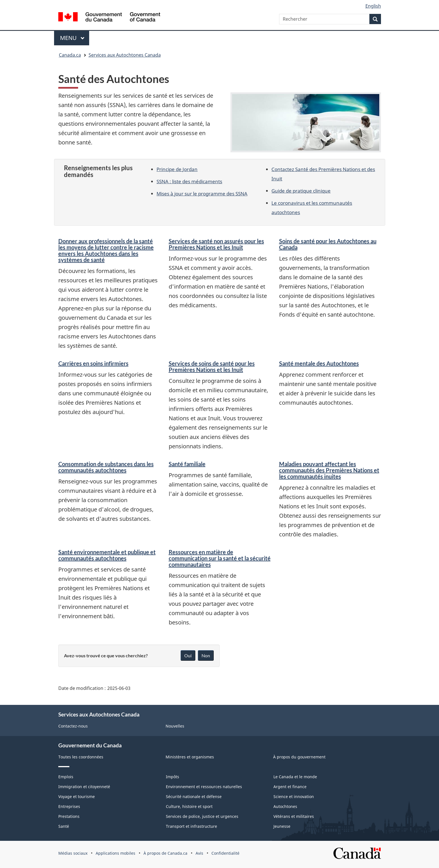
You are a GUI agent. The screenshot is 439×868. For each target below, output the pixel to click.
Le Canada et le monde (295, 777)
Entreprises (69, 806)
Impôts (173, 777)
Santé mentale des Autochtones (319, 363)
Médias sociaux (73, 853)
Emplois (66, 777)
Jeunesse (282, 826)
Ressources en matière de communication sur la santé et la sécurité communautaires (220, 558)
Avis (199, 853)
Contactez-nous (73, 726)
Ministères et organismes (190, 757)
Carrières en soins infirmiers (93, 363)
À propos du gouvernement (299, 757)
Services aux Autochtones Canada (125, 55)
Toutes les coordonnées (81, 757)
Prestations (69, 816)
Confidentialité (225, 853)
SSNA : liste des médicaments (189, 181)
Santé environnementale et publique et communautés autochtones (107, 555)
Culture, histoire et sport (189, 806)
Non (206, 655)
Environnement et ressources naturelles (204, 787)
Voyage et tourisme (77, 796)
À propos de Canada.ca (165, 853)
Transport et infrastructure (191, 826)
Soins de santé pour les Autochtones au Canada (328, 244)
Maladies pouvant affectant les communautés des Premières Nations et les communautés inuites (329, 470)
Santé (64, 826)
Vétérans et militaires (294, 816)
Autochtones (285, 806)
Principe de (177, 169)
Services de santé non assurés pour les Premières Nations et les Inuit (216, 244)
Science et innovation (294, 796)
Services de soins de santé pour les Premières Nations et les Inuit (212, 366)
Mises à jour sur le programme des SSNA (202, 193)
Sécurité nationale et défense (194, 796)
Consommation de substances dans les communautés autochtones (106, 467)
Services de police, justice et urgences (202, 816)
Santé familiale (187, 464)
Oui (188, 655)
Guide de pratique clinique (301, 191)
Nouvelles (175, 726)
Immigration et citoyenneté (84, 787)
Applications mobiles (115, 853)
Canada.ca (70, 55)
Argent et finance (290, 787)
